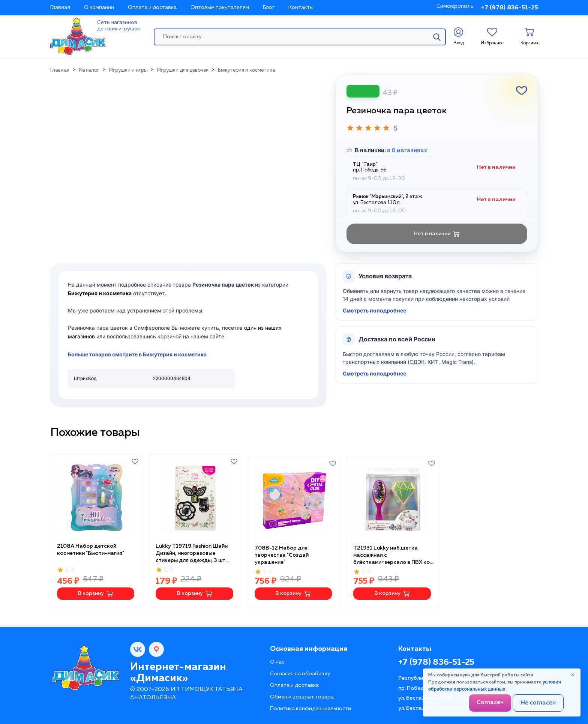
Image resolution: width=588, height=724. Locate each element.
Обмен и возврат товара (302, 695)
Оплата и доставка (152, 8)
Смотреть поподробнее (374, 310)
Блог (269, 8)
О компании (99, 8)
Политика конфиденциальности (310, 707)
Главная (60, 8)
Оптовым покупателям (220, 8)
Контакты (301, 8)
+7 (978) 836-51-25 (510, 8)
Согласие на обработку (300, 672)
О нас (277, 660)
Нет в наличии (437, 234)
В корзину (95, 592)
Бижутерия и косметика (100, 293)
